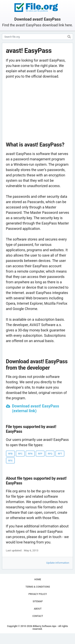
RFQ (50, 454)
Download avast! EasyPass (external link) (36, 408)
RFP (40, 454)
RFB (10, 454)
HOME (38, 579)
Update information (58, 563)
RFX (10, 461)
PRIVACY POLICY (38, 594)
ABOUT (38, 609)
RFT (60, 454)
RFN (30, 454)
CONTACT (38, 616)
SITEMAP (38, 601)
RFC (20, 454)
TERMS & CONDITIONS (38, 587)
